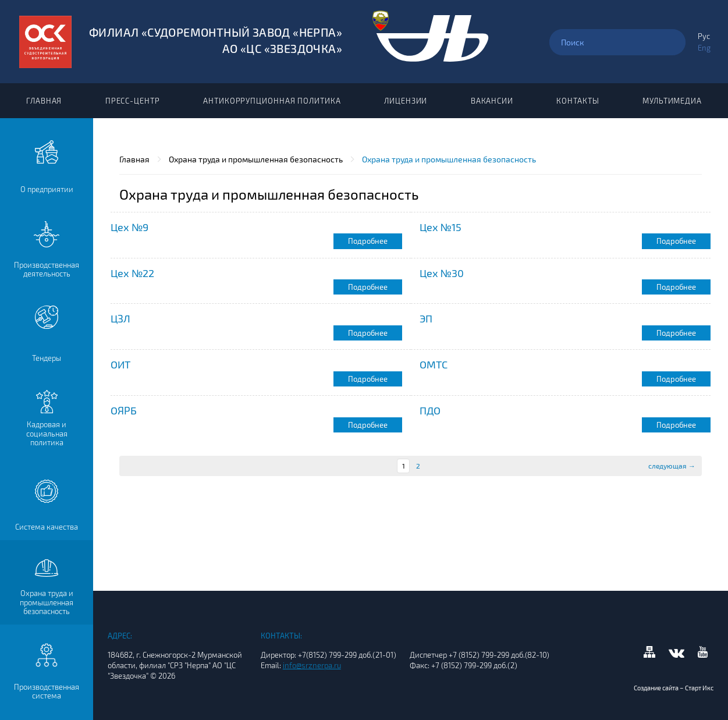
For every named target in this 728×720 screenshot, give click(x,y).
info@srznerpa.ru (312, 665)
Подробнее (368, 241)
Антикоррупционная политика (272, 101)
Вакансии (492, 101)
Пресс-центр (133, 101)
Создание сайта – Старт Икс (674, 692)
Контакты (578, 101)
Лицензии (406, 101)
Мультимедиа (672, 101)
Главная (44, 101)
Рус (704, 36)
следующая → (672, 466)
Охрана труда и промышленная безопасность (256, 159)
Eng (704, 48)
